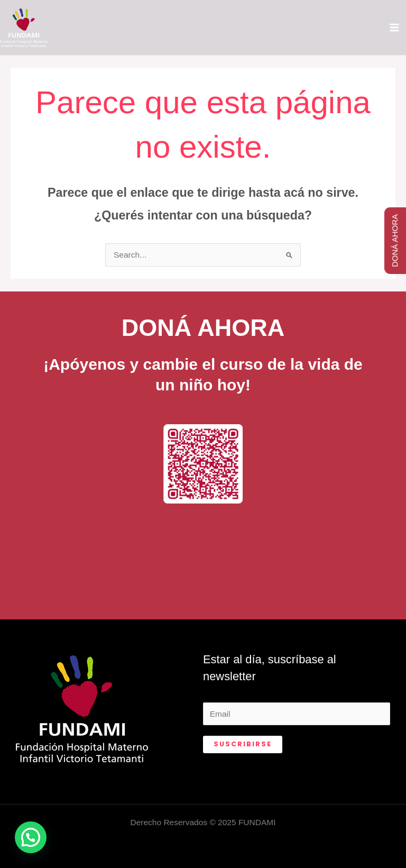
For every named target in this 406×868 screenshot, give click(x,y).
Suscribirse (243, 744)
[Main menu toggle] (395, 27)
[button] (31, 837)
